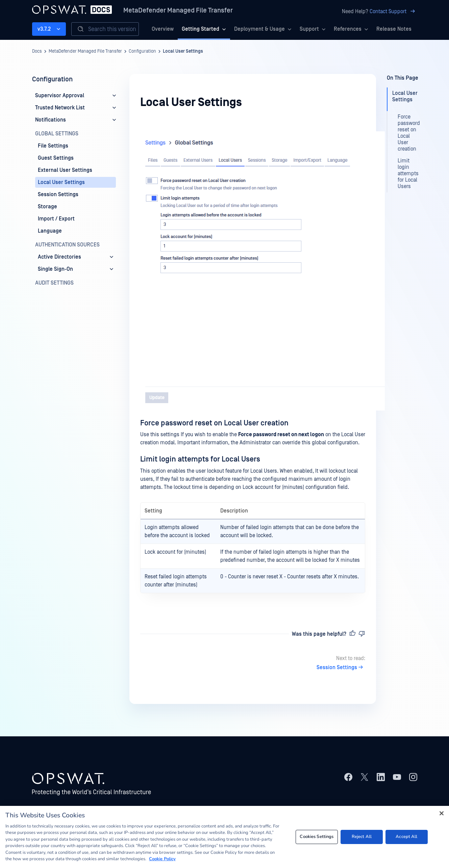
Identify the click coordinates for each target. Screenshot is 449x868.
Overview (163, 29)
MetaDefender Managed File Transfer (178, 10)
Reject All (362, 837)
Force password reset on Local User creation (214, 423)
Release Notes (394, 29)
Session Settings (341, 667)
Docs (37, 51)
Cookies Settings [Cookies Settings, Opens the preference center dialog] (317, 837)
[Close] (442, 813)
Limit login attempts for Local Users (200, 459)
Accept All (406, 837)
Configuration (142, 51)
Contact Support (393, 11)
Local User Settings (183, 51)
